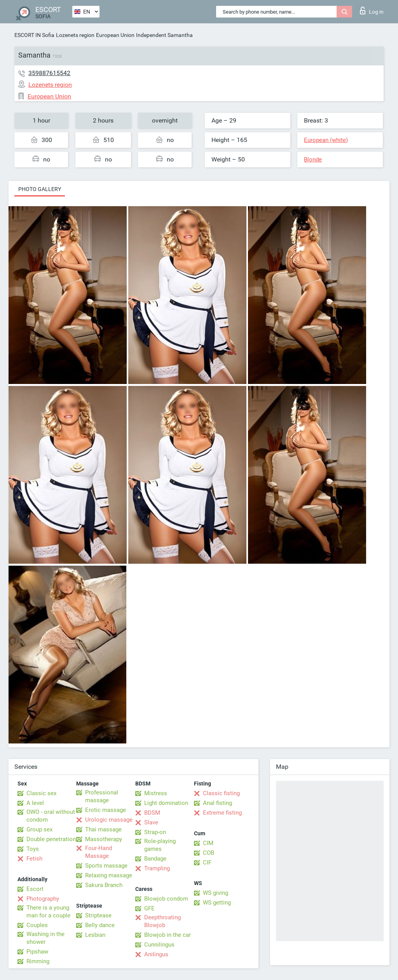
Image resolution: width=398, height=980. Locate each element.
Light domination (166, 803)
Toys (33, 849)
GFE (149, 908)
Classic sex (41, 793)
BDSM (152, 813)
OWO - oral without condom (51, 816)
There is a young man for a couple (48, 912)
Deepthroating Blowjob (162, 921)
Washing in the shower (45, 938)
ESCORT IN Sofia (34, 35)
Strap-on (155, 832)
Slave (151, 822)
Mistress (156, 793)
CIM (208, 843)
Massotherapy (104, 839)
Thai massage (103, 829)
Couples (37, 925)
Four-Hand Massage (99, 852)
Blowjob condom (166, 899)
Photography (43, 899)
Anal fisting (217, 803)
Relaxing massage (109, 875)
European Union (115, 35)
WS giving (216, 893)
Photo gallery (40, 189)
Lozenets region (75, 35)
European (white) (326, 140)
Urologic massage (109, 820)
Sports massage (106, 866)
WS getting (217, 903)
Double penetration (51, 839)
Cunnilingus (159, 945)
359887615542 (49, 73)
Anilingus (156, 954)
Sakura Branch (104, 885)
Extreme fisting (222, 813)
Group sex (39, 829)
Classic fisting (221, 793)
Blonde (313, 160)
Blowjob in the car (168, 935)
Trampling (157, 868)
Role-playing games (160, 845)
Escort (35, 889)
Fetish (34, 859)
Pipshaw (37, 952)
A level (35, 803)
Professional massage (102, 796)
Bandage (155, 859)
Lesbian (95, 935)
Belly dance (100, 925)
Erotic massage (106, 810)
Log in (372, 11)
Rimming (38, 961)
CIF (207, 863)
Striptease (98, 915)
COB (209, 853)
